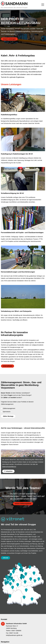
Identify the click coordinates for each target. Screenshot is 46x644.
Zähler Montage (8, 416)
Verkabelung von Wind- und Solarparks (16, 311)
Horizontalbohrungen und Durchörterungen (18, 272)
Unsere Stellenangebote (23, 504)
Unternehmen (7, 366)
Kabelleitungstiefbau (9, 115)
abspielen (8, 471)
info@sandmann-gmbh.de (14, 635)
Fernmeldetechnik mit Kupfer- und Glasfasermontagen (22, 233)
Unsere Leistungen (9, 39)
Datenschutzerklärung (9, 467)
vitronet (6, 558)
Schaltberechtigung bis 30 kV (12, 193)
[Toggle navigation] (43, 5)
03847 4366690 (16, 631)
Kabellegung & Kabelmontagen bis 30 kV (17, 154)
